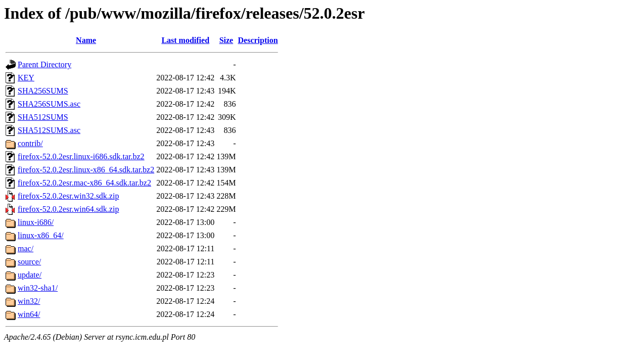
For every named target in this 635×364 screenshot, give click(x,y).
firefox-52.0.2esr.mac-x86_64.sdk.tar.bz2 (84, 183)
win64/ (29, 314)
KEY (26, 78)
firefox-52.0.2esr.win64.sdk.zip (68, 209)
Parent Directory (44, 64)
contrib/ (30, 143)
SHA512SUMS (43, 117)
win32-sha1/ (38, 288)
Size (226, 40)
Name (86, 40)
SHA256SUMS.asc (49, 104)
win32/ (29, 301)
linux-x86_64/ (41, 235)
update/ (30, 275)
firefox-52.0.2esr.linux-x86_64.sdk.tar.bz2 (86, 170)
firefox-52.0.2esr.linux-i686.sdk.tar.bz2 (81, 156)
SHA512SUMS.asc (49, 130)
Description (258, 40)
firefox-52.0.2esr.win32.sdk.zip (68, 196)
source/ (29, 262)
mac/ (26, 248)
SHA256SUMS (43, 91)
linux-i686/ (36, 222)
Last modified (185, 40)
